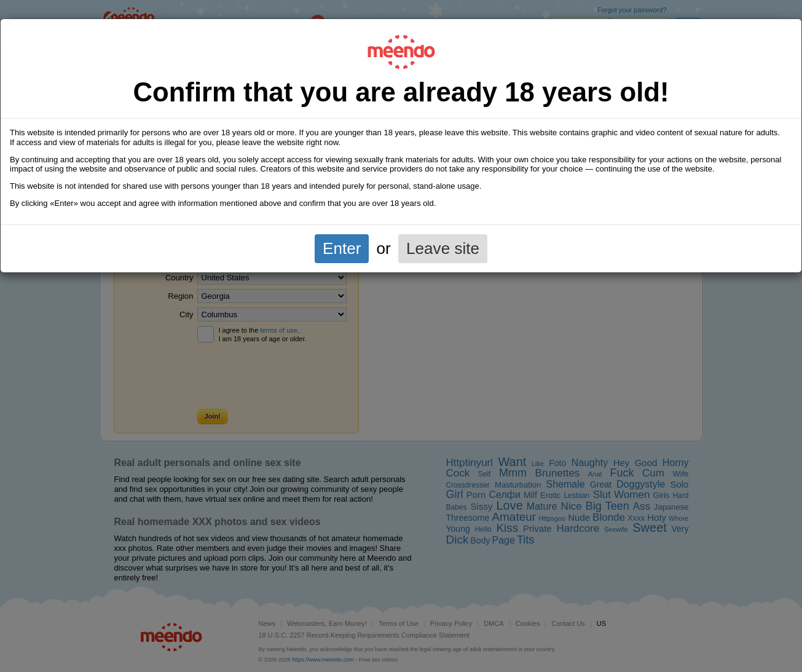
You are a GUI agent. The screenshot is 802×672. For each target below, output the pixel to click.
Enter (342, 248)
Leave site (443, 248)
